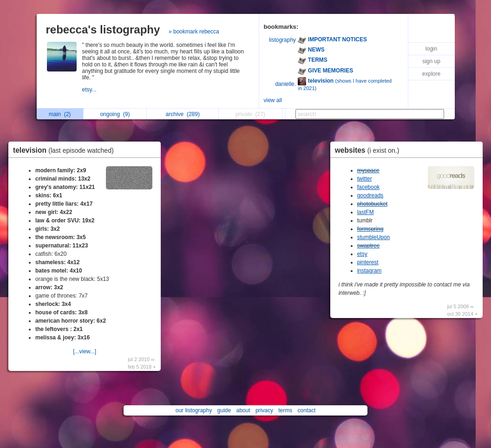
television (66, 150)
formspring (370, 229)
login (431, 49)
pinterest (368, 262)
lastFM (366, 212)
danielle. (285, 84)
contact (307, 410)
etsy (362, 254)
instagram (370, 271)
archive (183, 114)
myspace (368, 170)
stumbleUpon (374, 237)
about (243, 410)
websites (370, 150)
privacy (264, 410)
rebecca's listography (103, 29)
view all (273, 100)
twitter (365, 179)
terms (285, 410)
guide (224, 410)
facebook (369, 187)
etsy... (90, 90)
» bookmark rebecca (194, 32)
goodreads (370, 195)
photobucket (372, 204)
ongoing (115, 114)
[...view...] (85, 351)
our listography (194, 410)
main (60, 114)
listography (282, 40)
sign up (431, 61)
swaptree (369, 246)
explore (431, 74)
